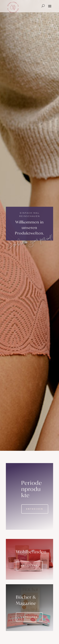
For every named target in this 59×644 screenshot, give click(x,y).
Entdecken (35, 509)
